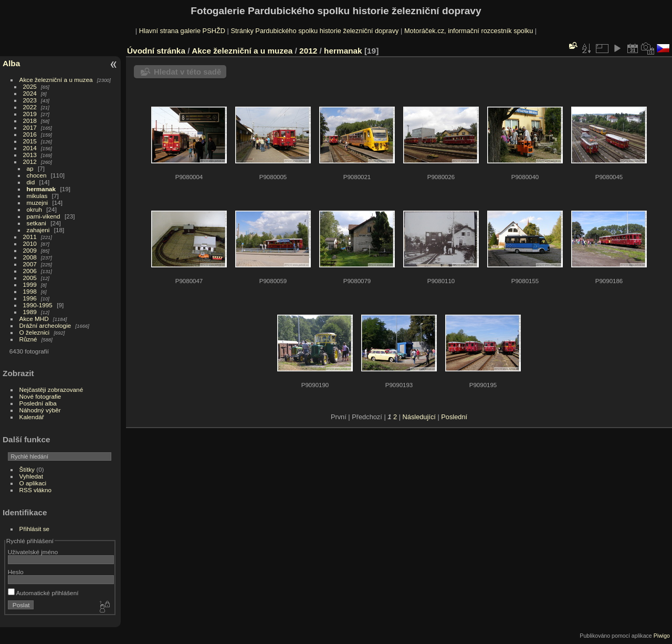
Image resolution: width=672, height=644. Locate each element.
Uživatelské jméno (33, 552)
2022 (30, 107)
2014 (30, 148)
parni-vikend (44, 216)
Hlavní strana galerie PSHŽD (182, 31)
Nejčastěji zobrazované (51, 389)
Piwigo (662, 636)
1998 (30, 291)
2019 (30, 114)
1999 (30, 284)
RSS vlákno (35, 490)
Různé (28, 339)
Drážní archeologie (45, 325)
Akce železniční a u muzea (56, 80)
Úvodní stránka (156, 51)
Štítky (27, 469)
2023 (30, 100)
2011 (30, 237)
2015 (30, 141)
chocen (37, 175)
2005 (30, 278)
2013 (30, 155)
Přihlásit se (35, 529)
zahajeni (38, 230)
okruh (34, 209)
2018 (30, 121)
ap (30, 168)
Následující (419, 417)
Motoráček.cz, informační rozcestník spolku (469, 31)
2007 (30, 264)
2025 (30, 86)
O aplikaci (33, 483)
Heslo (16, 572)
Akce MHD (34, 319)
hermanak (41, 189)
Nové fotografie (40, 396)
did (31, 182)
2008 (30, 257)
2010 (30, 243)
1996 (30, 298)
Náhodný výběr (40, 410)
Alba (11, 63)
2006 (30, 271)
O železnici (35, 332)
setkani (36, 223)
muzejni (38, 202)
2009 (30, 250)
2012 (30, 162)
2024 (30, 93)
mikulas (37, 196)
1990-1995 (38, 305)
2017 (30, 127)
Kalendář (32, 417)
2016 (30, 134)
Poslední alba (38, 403)
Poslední (454, 417)
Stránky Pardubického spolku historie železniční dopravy (314, 31)
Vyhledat (31, 476)
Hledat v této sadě (187, 72)
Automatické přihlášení (43, 593)
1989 (30, 312)
